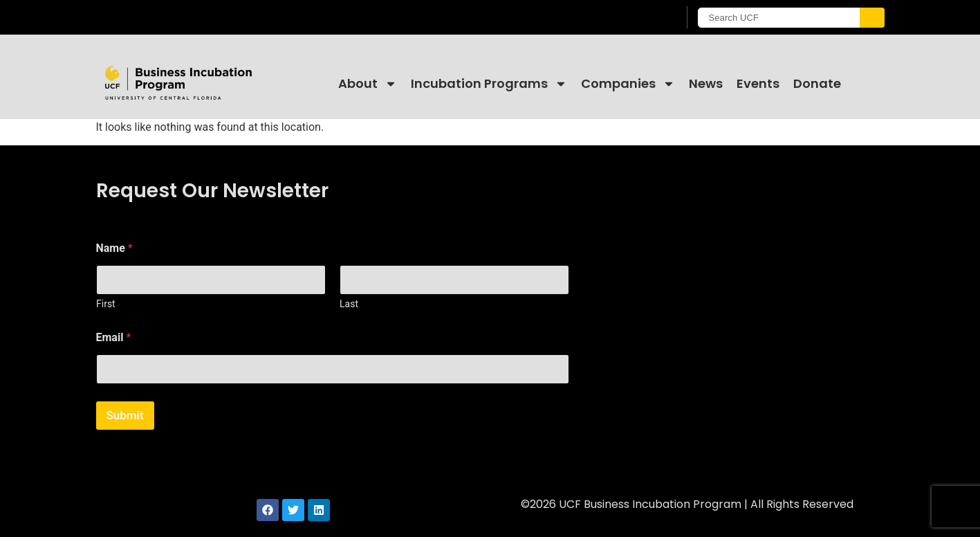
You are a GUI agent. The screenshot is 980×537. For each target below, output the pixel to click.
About (368, 84)
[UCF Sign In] (634, 18)
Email (114, 337)
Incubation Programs (489, 84)
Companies (628, 84)
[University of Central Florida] (207, 17)
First (106, 304)
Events (758, 83)
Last (349, 304)
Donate (817, 83)
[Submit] (872, 18)
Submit (125, 415)
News (706, 83)
